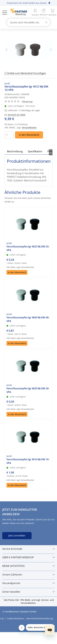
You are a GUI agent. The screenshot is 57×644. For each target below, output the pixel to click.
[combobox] (29, 22)
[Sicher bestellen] (29, 592)
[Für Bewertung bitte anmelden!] (27, 101)
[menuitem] (44, 12)
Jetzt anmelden (17, 536)
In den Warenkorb (29, 135)
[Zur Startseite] (17, 12)
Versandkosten (29, 128)
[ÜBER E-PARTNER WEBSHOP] (29, 557)
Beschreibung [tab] (15, 151)
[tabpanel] (29, 50)
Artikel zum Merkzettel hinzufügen (25, 73)
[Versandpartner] (29, 583)
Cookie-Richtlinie (15, 618)
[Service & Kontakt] (29, 549)
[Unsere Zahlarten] (29, 575)
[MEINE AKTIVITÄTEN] (29, 566)
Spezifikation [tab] (35, 151)
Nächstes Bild (51, 50)
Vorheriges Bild (6, 50)
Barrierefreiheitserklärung (40, 618)
